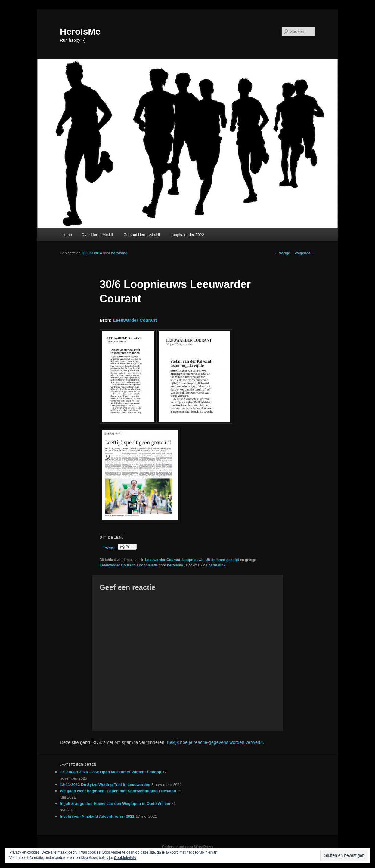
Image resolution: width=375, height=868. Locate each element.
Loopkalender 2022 (187, 235)
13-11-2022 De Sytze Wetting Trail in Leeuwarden (105, 785)
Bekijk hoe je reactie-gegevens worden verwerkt (215, 742)
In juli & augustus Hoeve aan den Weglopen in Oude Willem (115, 804)
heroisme (119, 253)
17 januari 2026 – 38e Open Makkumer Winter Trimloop (111, 772)
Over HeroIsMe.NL (98, 235)
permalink (217, 565)
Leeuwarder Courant (135, 320)
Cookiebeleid (125, 858)
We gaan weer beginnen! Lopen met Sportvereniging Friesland (118, 791)
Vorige (282, 253)
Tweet (109, 547)
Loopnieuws (193, 560)
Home (67, 235)
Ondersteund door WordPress (187, 847)
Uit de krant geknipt (222, 560)
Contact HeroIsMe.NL (142, 235)
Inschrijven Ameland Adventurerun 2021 (97, 816)
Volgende (305, 253)
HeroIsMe (80, 31)
